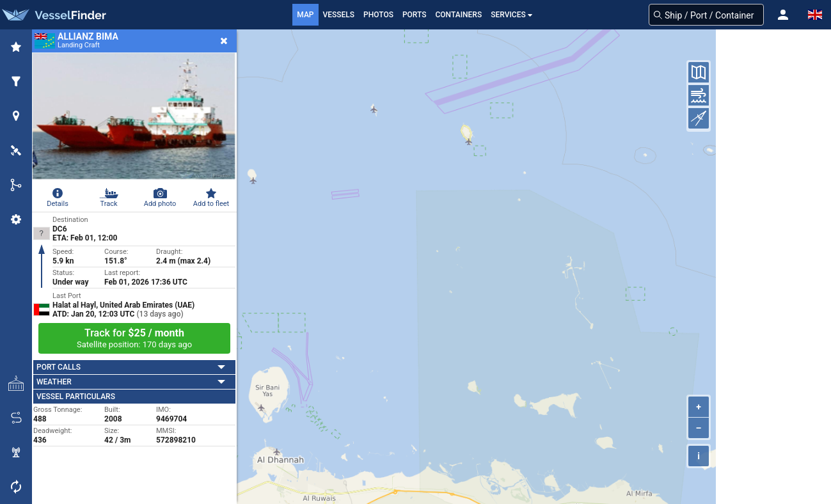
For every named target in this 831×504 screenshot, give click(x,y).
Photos (378, 15)
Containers (459, 15)
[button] (783, 15)
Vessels (339, 15)
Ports (415, 15)
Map (305, 15)
